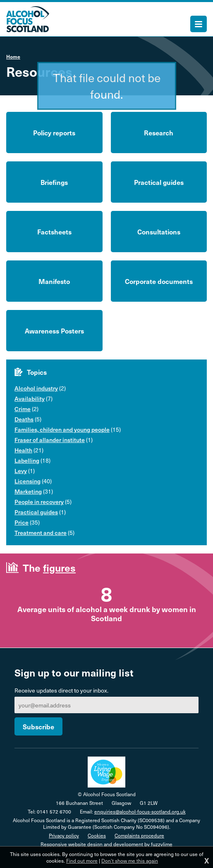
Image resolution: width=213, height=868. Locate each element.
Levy (21, 471)
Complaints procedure (139, 835)
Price (22, 522)
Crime (23, 409)
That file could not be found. (107, 86)
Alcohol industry (36, 388)
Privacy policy (64, 835)
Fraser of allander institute (50, 440)
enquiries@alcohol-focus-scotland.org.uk (140, 811)
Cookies (97, 835)
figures (59, 568)
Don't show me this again (130, 861)
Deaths (24, 419)
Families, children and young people (62, 429)
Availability (30, 399)
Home (13, 57)
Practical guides (36, 512)
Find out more (82, 861)
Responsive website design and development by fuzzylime (106, 844)
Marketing (28, 491)
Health (23, 450)
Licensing (28, 481)
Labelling (27, 460)
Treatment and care (41, 533)
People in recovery (39, 502)
